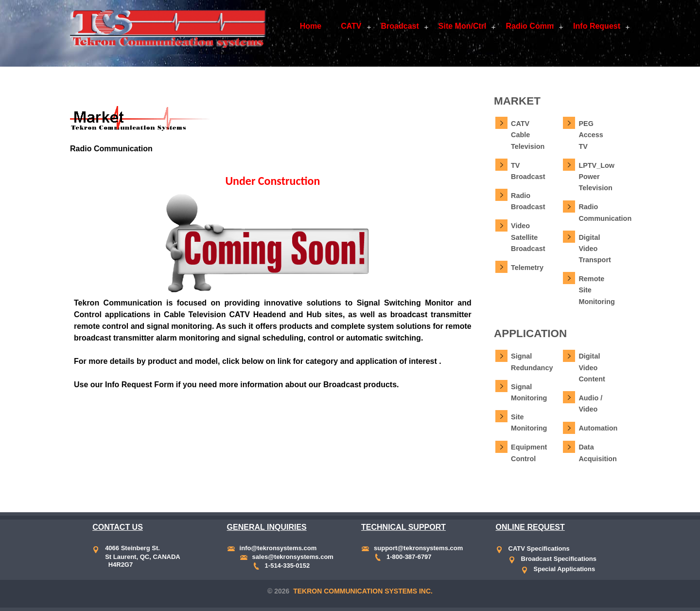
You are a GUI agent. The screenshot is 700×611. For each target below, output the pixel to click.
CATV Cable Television (528, 135)
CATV (351, 26)
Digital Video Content (592, 368)
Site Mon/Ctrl (463, 26)
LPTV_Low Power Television (596, 177)
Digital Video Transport (595, 249)
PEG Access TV (591, 135)
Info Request (597, 26)
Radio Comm (530, 26)
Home (311, 26)
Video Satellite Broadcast (528, 237)
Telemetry (527, 268)
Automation (598, 428)
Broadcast (400, 26)
